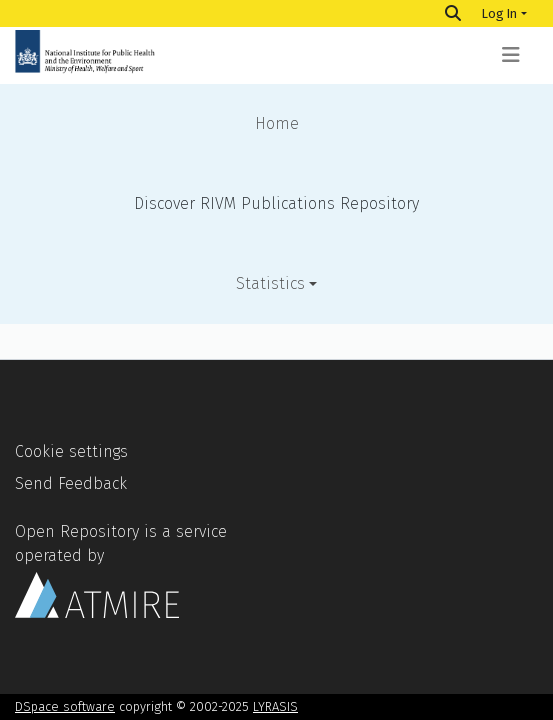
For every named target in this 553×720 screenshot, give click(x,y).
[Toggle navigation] (511, 55)
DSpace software (65, 706)
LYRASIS (275, 706)
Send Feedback (71, 483)
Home (277, 123)
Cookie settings (71, 451)
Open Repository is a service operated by (121, 570)
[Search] (453, 13)
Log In (499, 13)
